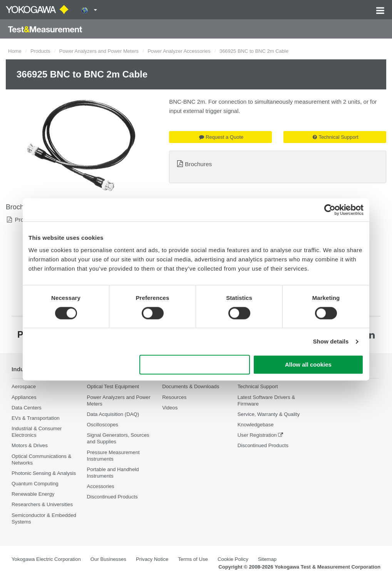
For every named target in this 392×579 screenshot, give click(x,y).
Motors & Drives (30, 445)
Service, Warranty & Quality (269, 414)
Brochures (198, 164)
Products (40, 51)
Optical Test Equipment (113, 386)
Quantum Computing (35, 484)
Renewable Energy (33, 494)
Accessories (101, 486)
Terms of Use (193, 559)
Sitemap (267, 559)
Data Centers (27, 408)
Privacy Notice (152, 559)
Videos (170, 408)
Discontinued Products (112, 497)
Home (15, 51)
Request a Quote (221, 137)
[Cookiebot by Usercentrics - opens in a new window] (330, 210)
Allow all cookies (308, 365)
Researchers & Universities (42, 504)
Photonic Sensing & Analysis (44, 473)
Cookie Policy (233, 559)
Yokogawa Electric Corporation (46, 559)
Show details (331, 341)
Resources (174, 397)
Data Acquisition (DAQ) (113, 414)
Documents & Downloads (191, 386)
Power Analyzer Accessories (179, 51)
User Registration (257, 435)
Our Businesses (108, 559)
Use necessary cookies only (195, 365)
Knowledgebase (256, 425)
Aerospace (24, 386)
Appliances (24, 397)
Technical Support (335, 137)
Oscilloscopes (103, 425)
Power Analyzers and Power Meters (99, 51)
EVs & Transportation (36, 418)
